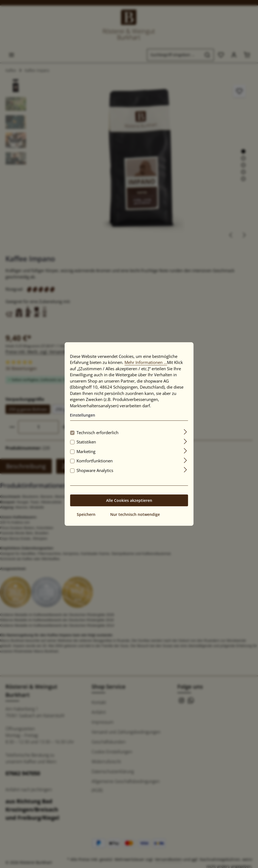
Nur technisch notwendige (135, 514)
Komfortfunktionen (95, 461)
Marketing (86, 451)
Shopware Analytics (95, 470)
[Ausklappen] (185, 432)
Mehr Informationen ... (146, 362)
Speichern (86, 514)
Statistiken (86, 442)
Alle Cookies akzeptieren (129, 500)
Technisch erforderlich (97, 432)
